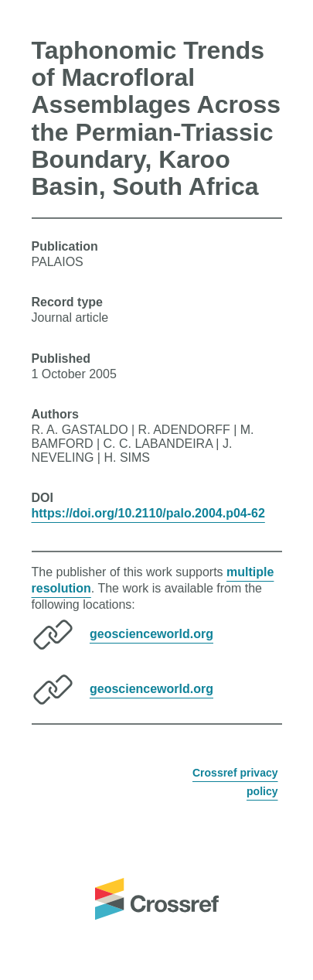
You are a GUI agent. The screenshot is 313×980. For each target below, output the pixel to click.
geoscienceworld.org (151, 634)
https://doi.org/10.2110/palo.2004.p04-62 (148, 513)
